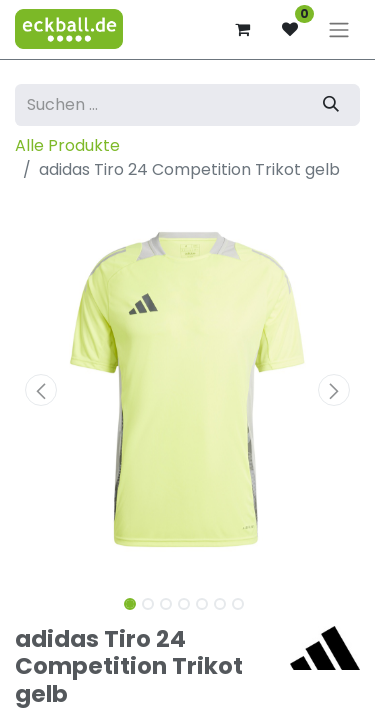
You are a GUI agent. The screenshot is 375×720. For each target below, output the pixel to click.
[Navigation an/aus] (339, 29)
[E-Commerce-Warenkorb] (242, 29)
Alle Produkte (67, 145)
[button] (41, 390)
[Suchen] (331, 105)
